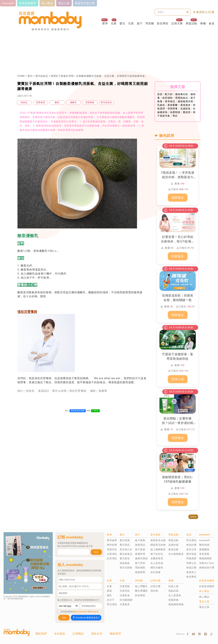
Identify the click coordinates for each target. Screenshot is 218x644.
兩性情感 (204, 545)
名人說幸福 (157, 563)
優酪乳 (73, 102)
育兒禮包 (191, 540)
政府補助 (167, 98)
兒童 (131, 23)
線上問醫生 (141, 586)
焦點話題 (173, 591)
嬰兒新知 (125, 558)
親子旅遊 (140, 549)
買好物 (154, 591)
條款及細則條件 (81, 612)
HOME (21, 76)
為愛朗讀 (175, 112)
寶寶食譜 (41, 102)
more (193, 517)
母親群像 (173, 600)
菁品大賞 (204, 607)
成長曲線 (125, 563)
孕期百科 (112, 549)
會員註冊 (191, 568)
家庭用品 (140, 545)
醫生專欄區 (141, 591)
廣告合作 (97, 634)
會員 (212, 23)
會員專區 (191, 577)
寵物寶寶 (140, 572)
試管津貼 (112, 558)
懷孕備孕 (112, 540)
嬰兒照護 (125, 540)
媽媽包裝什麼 (207, 568)
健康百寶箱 (141, 558)
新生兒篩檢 (126, 568)
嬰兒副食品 (42, 76)
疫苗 (160, 94)
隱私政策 (94, 612)
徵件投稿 (191, 554)
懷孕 (105, 23)
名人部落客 (175, 595)
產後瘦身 (185, 105)
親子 (140, 23)
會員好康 (191, 545)
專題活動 (191, 23)
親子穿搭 (140, 563)
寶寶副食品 (182, 98)
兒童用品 (125, 591)
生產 (114, 23)
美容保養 (204, 554)
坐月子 (111, 600)
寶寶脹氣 (90, 102)
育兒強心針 (126, 549)
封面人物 (173, 586)
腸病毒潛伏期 (185, 101)
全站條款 (60, 634)
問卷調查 (191, 558)
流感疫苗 (185, 109)
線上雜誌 (204, 597)
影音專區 (163, 23)
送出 (96, 552)
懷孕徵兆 (170, 101)
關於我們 (41, 634)
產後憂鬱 (173, 105)
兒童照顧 (125, 586)
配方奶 (169, 94)
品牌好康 (173, 545)
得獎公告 (191, 563)
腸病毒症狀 (182, 94)
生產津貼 (112, 554)
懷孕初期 (112, 545)
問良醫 (150, 23)
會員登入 (191, 572)
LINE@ (95, 411)
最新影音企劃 (158, 540)
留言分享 (191, 549)
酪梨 (57, 102)
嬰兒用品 (125, 545)
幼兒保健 (156, 572)
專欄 (203, 23)
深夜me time (207, 563)
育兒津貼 (112, 604)
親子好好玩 (157, 554)
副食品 (24, 102)
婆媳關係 (204, 549)
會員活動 (173, 549)
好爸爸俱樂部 (207, 586)
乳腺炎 (161, 105)
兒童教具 (125, 604)
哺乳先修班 (157, 568)
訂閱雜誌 (78, 634)
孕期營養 (173, 109)
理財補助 (140, 568)
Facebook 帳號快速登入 (86, 618)
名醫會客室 (157, 558)
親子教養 (140, 540)
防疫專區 (140, 595)
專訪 (175, 116)
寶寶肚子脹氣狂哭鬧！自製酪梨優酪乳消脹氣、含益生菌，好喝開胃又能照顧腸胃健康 (99, 76)
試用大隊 (177, 23)
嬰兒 (122, 23)
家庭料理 (140, 554)
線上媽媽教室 (158, 549)
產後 (109, 591)
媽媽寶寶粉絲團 (78, 411)
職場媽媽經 (206, 558)
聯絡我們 (115, 634)
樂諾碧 (187, 112)
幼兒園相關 (126, 600)
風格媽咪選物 (176, 604)
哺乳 (109, 595)
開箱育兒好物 (158, 545)
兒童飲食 (125, 595)
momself (204, 540)
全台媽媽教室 (176, 554)
